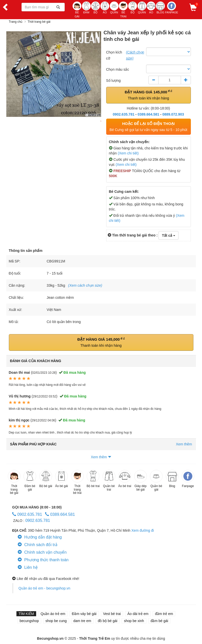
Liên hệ (28, 567)
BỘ (95, 8)
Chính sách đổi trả (38, 545)
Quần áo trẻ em (53, 614)
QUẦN (114, 8)
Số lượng (114, 80)
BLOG (160, 8)
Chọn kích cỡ (114, 55)
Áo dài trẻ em (138, 614)
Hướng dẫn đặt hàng (40, 537)
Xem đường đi (143, 530)
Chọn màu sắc (118, 69)
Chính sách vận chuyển (42, 552)
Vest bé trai (112, 614)
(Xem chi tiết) (128, 153)
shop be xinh (134, 621)
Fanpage (172, 8)
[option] (54, 74)
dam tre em (82, 621)
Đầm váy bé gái (84, 614)
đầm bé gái (159, 621)
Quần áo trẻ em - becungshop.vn (44, 588)
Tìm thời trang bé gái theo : (133, 235)
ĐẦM (86, 8)
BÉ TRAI (123, 10)
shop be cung (56, 621)
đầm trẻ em (164, 614)
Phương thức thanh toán (43, 560)
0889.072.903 (173, 114)
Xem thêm (101, 457)
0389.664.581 (148, 114)
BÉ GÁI (77, 10)
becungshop (29, 621)
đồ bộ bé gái (108, 621)
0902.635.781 (124, 114)
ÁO (105, 8)
